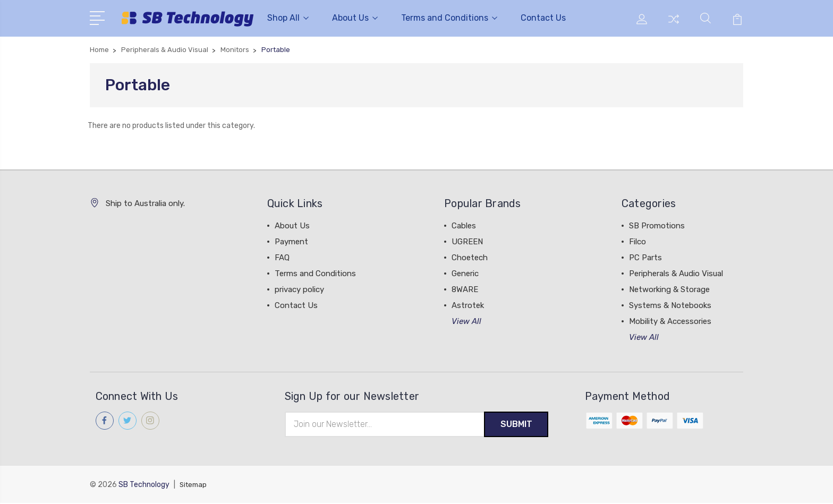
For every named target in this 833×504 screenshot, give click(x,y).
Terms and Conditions (449, 18)
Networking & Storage (669, 289)
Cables (464, 226)
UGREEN (467, 242)
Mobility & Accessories (670, 321)
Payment (291, 242)
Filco (637, 242)
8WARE (465, 289)
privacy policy (299, 289)
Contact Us (543, 18)
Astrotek (468, 305)
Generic (465, 274)
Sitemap (194, 486)
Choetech (470, 258)
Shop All (288, 18)
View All (466, 321)
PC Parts (645, 258)
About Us (355, 18)
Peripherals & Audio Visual (676, 274)
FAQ (282, 258)
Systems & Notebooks (670, 305)
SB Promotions (657, 226)
